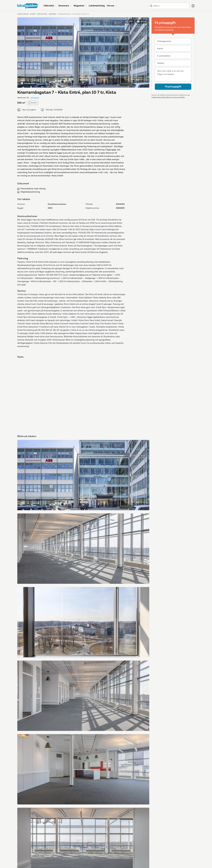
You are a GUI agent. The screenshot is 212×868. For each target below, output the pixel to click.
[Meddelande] (173, 74)
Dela (129, 22)
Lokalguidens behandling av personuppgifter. (168, 97)
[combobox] (171, 6)
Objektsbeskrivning (29, 192)
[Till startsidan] (28, 6)
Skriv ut (141, 22)
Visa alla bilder (28, 83)
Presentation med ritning (31, 189)
